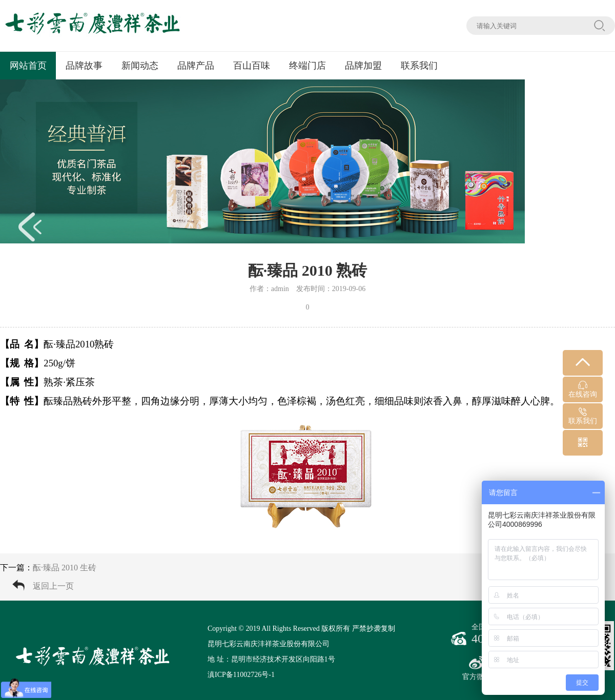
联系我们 (419, 66)
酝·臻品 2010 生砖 (65, 568)
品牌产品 (196, 66)
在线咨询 (583, 389)
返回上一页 (53, 586)
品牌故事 (84, 66)
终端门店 (307, 66)
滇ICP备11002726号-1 (241, 675)
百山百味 (252, 66)
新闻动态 (140, 66)
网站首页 (28, 66)
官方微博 (477, 668)
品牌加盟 (363, 66)
